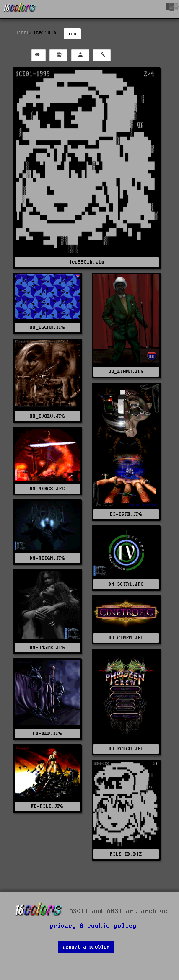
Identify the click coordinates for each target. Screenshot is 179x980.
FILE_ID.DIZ (126, 854)
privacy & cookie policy (93, 926)
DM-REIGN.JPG (47, 558)
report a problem (86, 947)
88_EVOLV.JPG (47, 416)
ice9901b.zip (87, 262)
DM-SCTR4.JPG (126, 584)
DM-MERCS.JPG (47, 489)
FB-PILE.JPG (47, 806)
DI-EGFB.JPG (126, 514)
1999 (22, 32)
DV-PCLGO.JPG (126, 749)
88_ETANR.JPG (126, 371)
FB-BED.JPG (47, 733)
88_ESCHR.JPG (47, 327)
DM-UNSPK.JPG (47, 648)
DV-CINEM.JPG (126, 638)
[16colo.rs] (20, 9)
